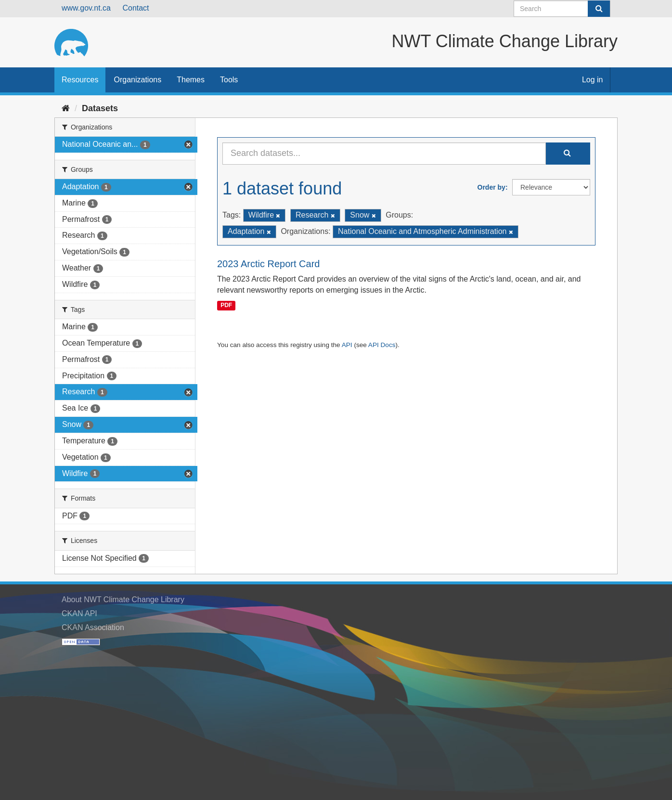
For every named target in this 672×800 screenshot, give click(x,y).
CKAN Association (93, 627)
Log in (593, 80)
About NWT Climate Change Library (123, 600)
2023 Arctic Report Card (268, 264)
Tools (229, 80)
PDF (226, 305)
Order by (491, 187)
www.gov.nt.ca (86, 8)
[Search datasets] (562, 9)
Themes (191, 80)
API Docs (382, 345)
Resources (80, 80)
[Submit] (599, 9)
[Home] (66, 108)
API (347, 345)
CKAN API (79, 613)
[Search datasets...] (384, 154)
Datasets (100, 108)
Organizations (137, 80)
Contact (136, 8)
